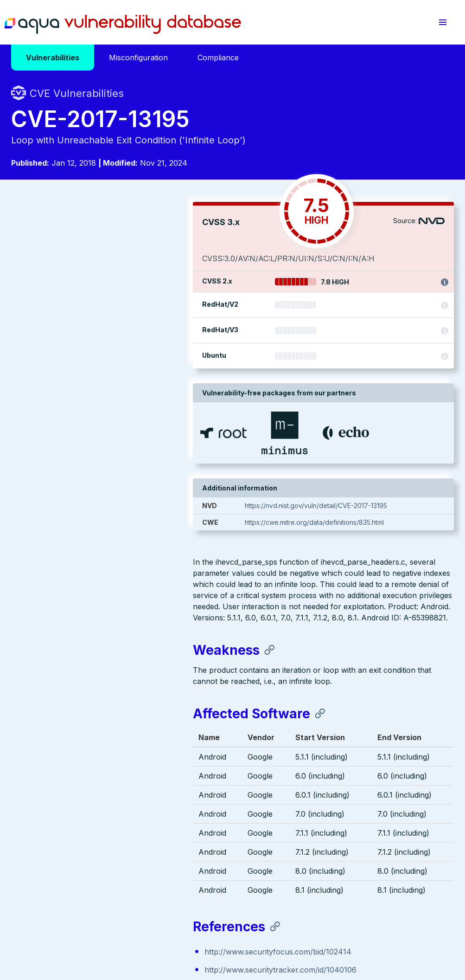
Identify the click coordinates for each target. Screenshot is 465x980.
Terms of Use (228, 923)
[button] (443, 22)
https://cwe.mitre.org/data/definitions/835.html (352, 522)
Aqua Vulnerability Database (123, 25)
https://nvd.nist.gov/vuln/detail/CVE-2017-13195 (354, 506)
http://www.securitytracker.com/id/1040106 (99, 638)
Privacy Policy (180, 923)
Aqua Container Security (64, 826)
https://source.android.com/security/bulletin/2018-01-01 (120, 656)
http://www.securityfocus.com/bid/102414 (96, 619)
